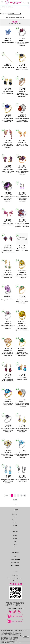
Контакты (15, 523)
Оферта (15, 581)
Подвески (15, 544)
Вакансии (15, 526)
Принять (26, 637)
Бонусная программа (15, 560)
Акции (15, 557)
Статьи (15, 517)
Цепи (15, 541)
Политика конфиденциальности (15, 578)
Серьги (15, 538)
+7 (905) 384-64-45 (15, 584)
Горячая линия (15, 575)
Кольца (15, 535)
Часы (15, 547)
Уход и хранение (15, 565)
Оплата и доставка (15, 563)
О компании (15, 514)
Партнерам (15, 520)
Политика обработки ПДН (8, 642)
